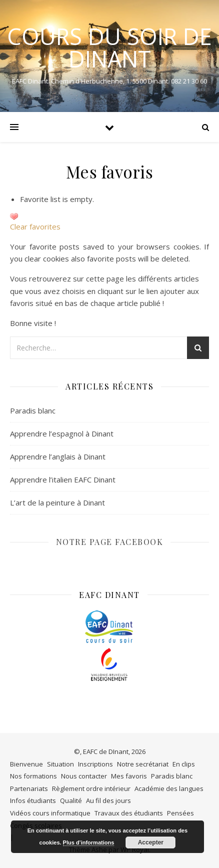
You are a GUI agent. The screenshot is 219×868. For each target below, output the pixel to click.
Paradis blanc (33, 410)
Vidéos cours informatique (50, 813)
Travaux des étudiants (129, 813)
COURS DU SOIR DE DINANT (109, 47)
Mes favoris (129, 776)
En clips (184, 764)
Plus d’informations (89, 842)
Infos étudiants (33, 800)
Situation (60, 764)
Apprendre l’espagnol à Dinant (62, 433)
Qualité (71, 800)
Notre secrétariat (143, 764)
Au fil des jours (108, 800)
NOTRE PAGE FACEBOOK (110, 542)
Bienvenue (26, 764)
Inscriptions (95, 764)
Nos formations (33, 776)
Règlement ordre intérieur (91, 788)
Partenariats (29, 788)
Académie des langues (169, 788)
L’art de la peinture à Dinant (57, 502)
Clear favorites (35, 226)
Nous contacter (84, 776)
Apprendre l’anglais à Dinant (58, 456)
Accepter (151, 842)
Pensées (180, 813)
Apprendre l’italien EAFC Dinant (63, 479)
